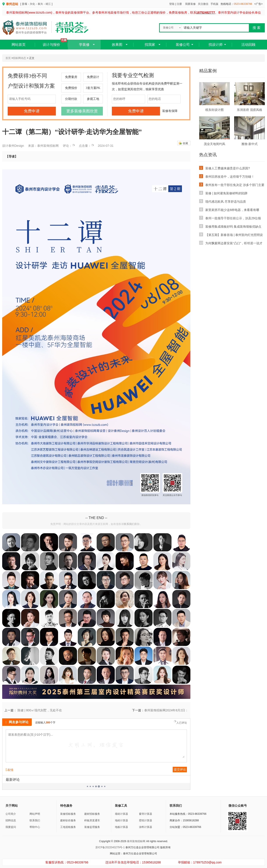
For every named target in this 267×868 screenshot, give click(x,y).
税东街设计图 (214, 110)
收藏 (185, 143)
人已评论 (180, 722)
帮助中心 (35, 827)
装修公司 (183, 45)
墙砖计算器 (121, 814)
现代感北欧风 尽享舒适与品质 (223, 201)
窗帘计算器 (146, 814)
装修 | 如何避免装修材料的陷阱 (223, 193)
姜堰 (25, 4)
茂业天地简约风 (214, 144)
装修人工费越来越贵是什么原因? (225, 168)
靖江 (48, 4)
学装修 (84, 45)
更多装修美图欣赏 (82, 111)
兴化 (32, 4)
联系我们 (129, 524)
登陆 (172, 4)
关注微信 (203, 4)
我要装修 (190, 4)
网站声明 (35, 814)
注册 (179, 4)
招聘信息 (11, 820)
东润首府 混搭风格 (249, 110)
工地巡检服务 (68, 827)
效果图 (117, 45)
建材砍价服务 (68, 820)
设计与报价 (55, 43)
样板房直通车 (92, 820)
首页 (8, 58)
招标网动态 (19, 58)
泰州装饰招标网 (136, 841)
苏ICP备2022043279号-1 (110, 847)
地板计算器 (121, 827)
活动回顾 (248, 45)
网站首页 (19, 45)
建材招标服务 (92, 814)
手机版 (214, 4)
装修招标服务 (68, 814)
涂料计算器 (146, 827)
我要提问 (11, 827)
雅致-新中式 (250, 144)
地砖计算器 (121, 820)
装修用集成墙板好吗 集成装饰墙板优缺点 (230, 226)
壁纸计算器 (146, 820)
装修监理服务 (92, 827)
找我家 (150, 45)
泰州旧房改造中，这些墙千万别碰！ (227, 176)
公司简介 (11, 814)
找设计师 (216, 45)
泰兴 (40, 4)
